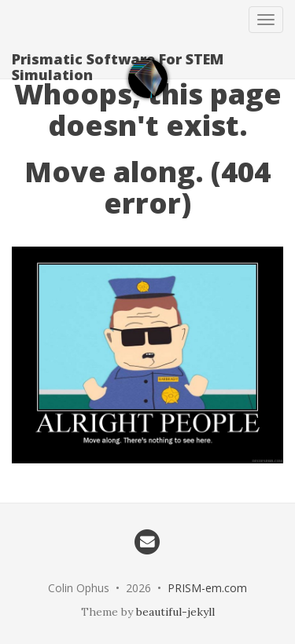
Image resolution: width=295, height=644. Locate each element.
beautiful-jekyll (175, 612)
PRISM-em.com (207, 588)
